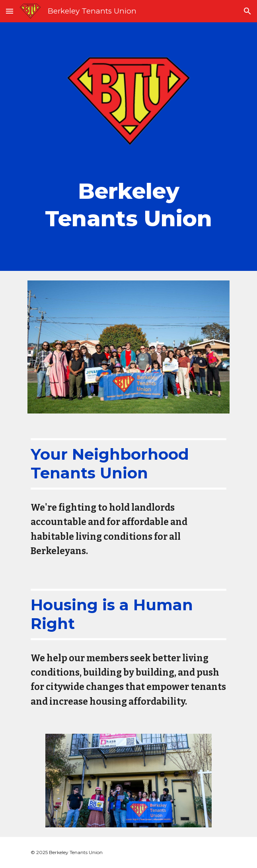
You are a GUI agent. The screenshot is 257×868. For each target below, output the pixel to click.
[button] (10, 11)
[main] (128, 203)
